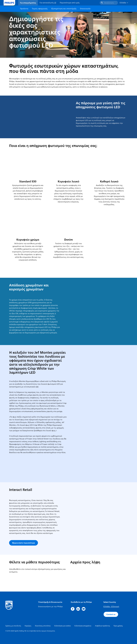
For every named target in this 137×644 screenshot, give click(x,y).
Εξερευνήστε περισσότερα (24, 543)
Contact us (111, 614)
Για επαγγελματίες (28, 3)
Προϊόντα (24, 9)
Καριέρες (28, 626)
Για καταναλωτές (48, 3)
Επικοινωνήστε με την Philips (50, 607)
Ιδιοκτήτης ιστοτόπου (43, 626)
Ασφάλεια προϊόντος (102, 626)
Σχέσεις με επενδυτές (13, 626)
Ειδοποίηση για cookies (63, 626)
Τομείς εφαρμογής (40, 9)
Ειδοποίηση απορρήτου (83, 626)
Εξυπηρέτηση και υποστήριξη (64, 9)
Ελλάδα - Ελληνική (111, 607)
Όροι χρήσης (118, 626)
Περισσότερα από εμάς (70, 3)
